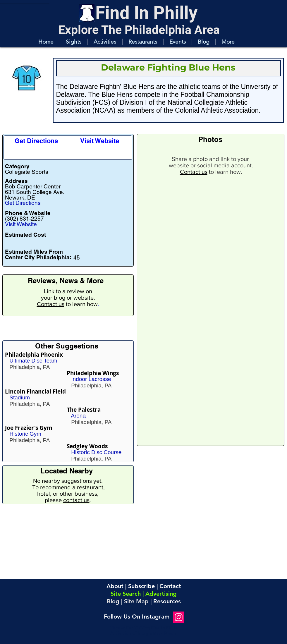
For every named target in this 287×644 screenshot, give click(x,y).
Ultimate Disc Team (33, 361)
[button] (74, 42)
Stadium (20, 397)
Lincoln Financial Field (35, 391)
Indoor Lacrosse (91, 379)
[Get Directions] (36, 141)
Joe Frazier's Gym (29, 428)
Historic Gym (25, 434)
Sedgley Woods (87, 446)
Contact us (51, 304)
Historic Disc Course (96, 452)
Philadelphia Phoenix (34, 355)
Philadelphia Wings (93, 373)
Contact (170, 586)
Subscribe (141, 586)
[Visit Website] (100, 141)
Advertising (161, 594)
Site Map (136, 601)
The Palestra (84, 410)
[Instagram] (179, 617)
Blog (113, 601)
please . (68, 500)
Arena (78, 416)
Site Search (126, 594)
